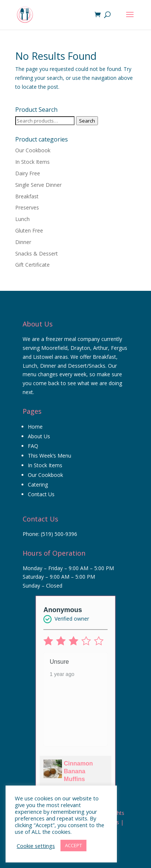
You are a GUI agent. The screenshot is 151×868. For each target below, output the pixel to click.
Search (87, 121)
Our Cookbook (33, 150)
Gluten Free (29, 230)
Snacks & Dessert (37, 253)
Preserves (27, 207)
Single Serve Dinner (38, 185)
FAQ (33, 446)
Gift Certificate (32, 265)
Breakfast (27, 196)
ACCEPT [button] (73, 845)
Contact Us (41, 494)
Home (35, 427)
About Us (39, 436)
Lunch (22, 219)
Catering (38, 485)
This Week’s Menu (50, 456)
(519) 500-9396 (59, 534)
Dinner (23, 242)
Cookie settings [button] (36, 846)
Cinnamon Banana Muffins (78, 771)
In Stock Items (32, 162)
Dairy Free (28, 173)
